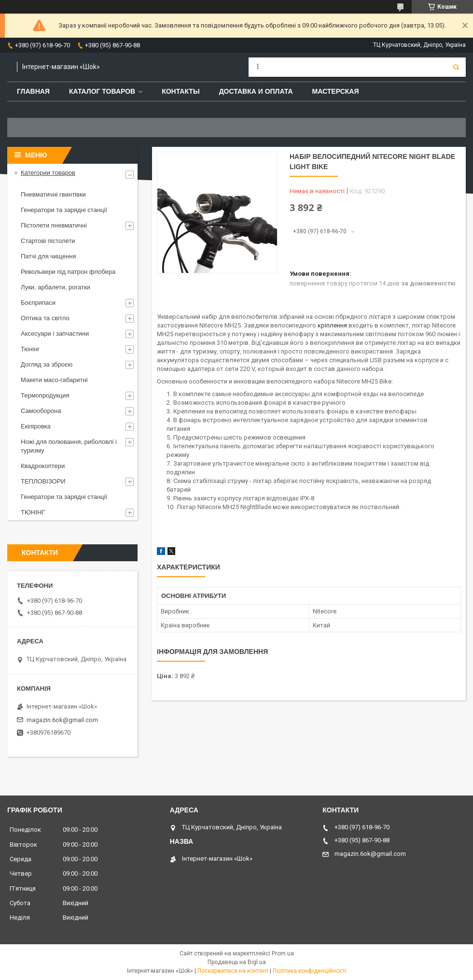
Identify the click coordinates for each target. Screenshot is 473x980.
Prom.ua (283, 953)
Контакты (181, 91)
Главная (33, 91)
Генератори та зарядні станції (64, 210)
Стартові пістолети (48, 241)
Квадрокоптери (43, 466)
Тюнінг (30, 349)
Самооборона (41, 411)
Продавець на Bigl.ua (237, 962)
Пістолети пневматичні (54, 225)
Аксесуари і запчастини (55, 334)
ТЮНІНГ (33, 512)
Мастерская (336, 91)
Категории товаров (48, 173)
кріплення (332, 325)
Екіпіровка (36, 426)
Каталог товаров (102, 91)
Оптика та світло (45, 318)
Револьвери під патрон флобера (68, 272)
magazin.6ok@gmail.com (62, 720)
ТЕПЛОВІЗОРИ (43, 481)
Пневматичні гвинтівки (53, 194)
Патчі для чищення (49, 256)
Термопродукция (45, 395)
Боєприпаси (38, 303)
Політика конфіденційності (310, 971)
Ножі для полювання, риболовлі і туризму (69, 446)
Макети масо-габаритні (54, 380)
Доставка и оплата (256, 91)
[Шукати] (456, 67)
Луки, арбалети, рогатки (56, 287)
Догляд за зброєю (47, 364)
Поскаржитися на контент (233, 971)
